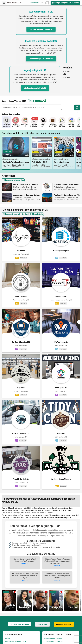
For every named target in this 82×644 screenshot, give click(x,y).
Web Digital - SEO (39, 162)
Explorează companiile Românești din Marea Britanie (23, 214)
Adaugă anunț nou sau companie (65, 3)
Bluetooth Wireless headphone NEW (16, 162)
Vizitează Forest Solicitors (41, 29)
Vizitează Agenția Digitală (35, 88)
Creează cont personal (20, 489)
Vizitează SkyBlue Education (41, 59)
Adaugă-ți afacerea (64, 489)
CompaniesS (34, 3)
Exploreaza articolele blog (13, 180)
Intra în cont (43, 489)
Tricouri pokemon (62, 162)
